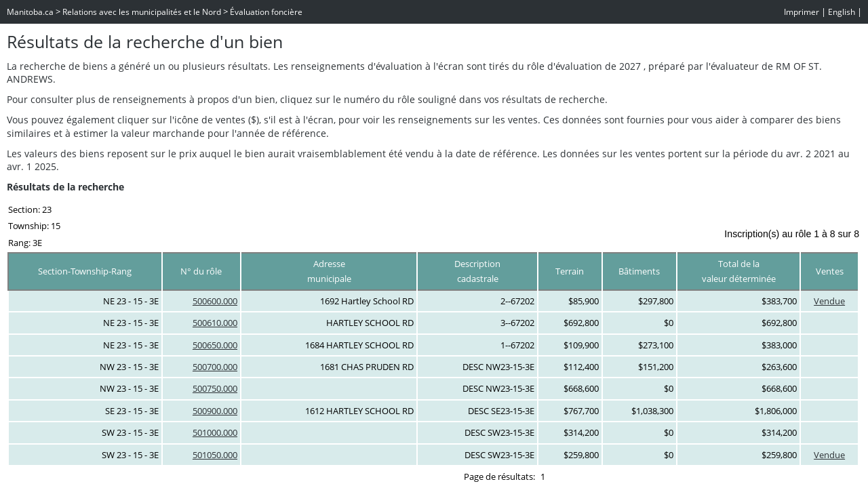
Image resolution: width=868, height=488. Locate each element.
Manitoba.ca (30, 12)
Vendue (829, 301)
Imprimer (802, 12)
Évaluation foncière (266, 12)
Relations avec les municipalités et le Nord (142, 12)
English (842, 12)
